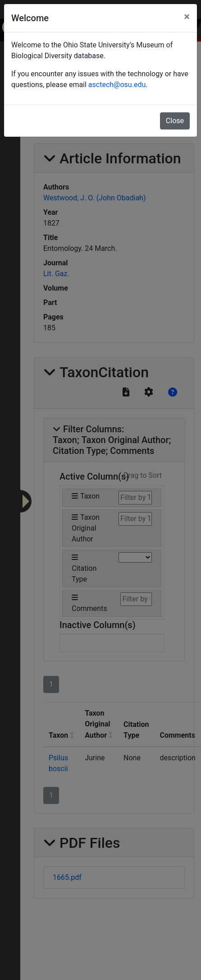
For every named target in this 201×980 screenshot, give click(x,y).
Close (175, 121)
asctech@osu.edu (117, 85)
